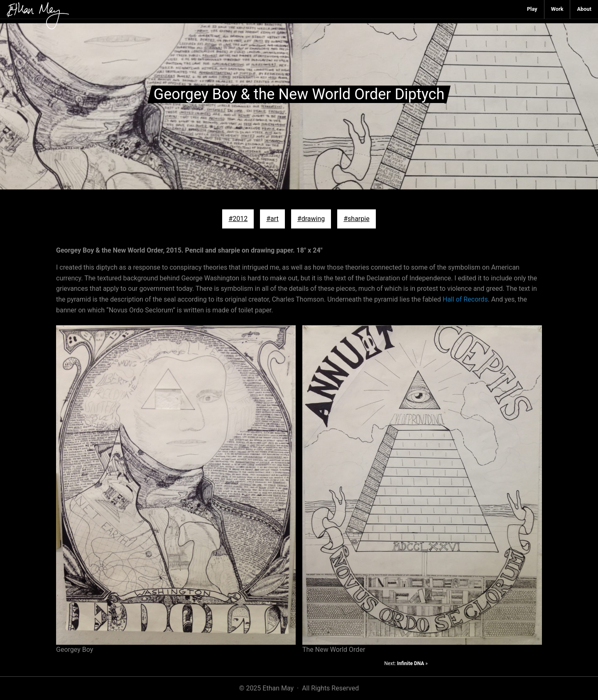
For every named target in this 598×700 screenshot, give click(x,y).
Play (532, 9)
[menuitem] (532, 9)
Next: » (406, 663)
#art (272, 219)
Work (557, 9)
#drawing (311, 219)
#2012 (238, 219)
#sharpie (356, 219)
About (584, 9)
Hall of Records (465, 299)
